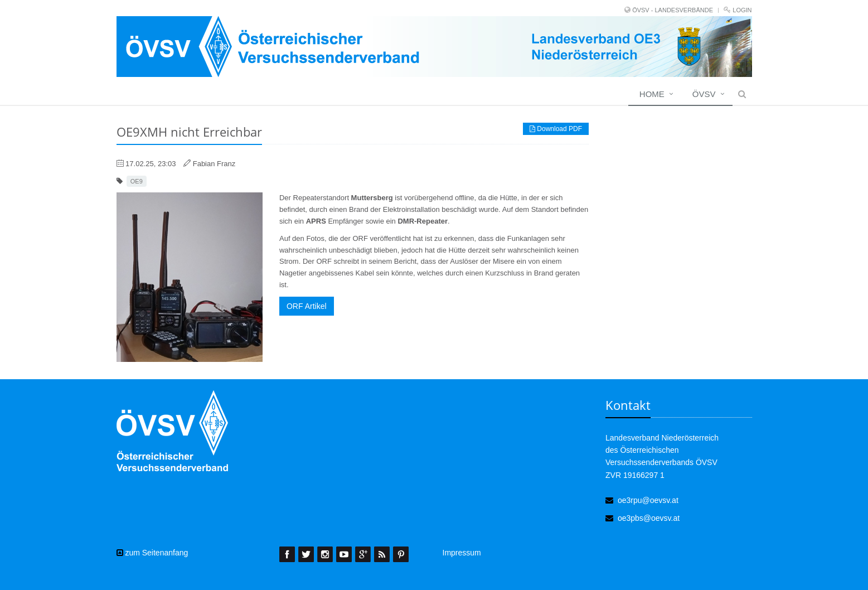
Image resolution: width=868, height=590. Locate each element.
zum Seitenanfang (152, 553)
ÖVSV (704, 94)
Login (742, 10)
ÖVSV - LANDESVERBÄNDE (673, 10)
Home (652, 94)
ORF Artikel (307, 306)
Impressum (462, 553)
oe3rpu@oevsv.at (648, 500)
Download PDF (556, 129)
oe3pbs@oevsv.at (649, 518)
